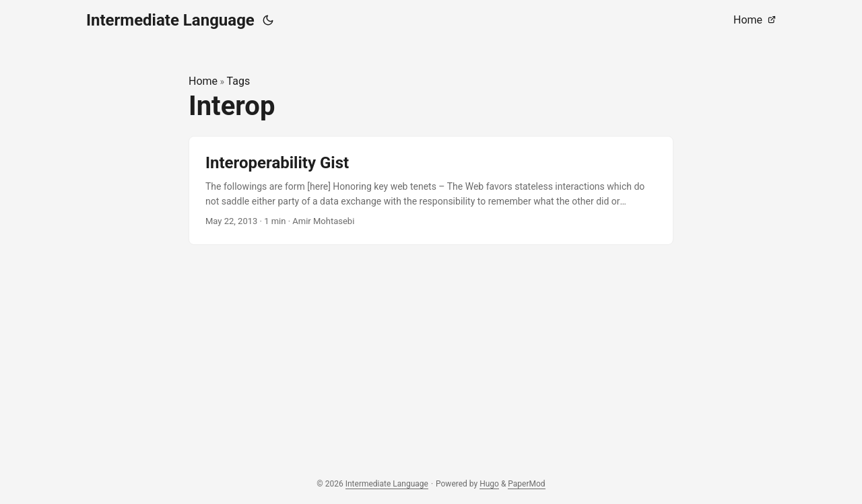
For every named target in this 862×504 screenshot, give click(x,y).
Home (203, 81)
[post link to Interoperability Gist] (431, 191)
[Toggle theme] (268, 20)
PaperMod (526, 484)
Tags (239, 81)
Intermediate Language (170, 20)
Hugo (489, 484)
